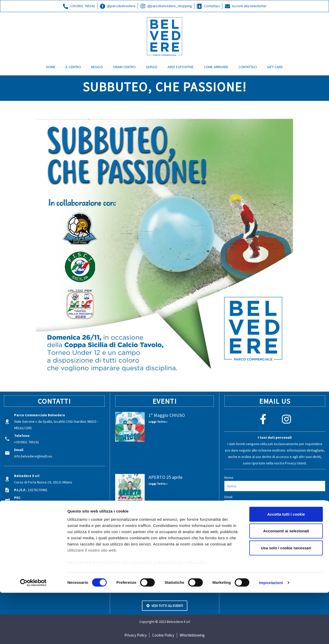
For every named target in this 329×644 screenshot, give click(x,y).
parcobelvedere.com (30, 518)
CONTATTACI (248, 67)
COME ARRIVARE (216, 67)
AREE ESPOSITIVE (181, 67)
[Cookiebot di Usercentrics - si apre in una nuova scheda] (33, 634)
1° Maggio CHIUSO (167, 415)
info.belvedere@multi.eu (33, 456)
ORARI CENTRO (124, 67)
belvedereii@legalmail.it (33, 504)
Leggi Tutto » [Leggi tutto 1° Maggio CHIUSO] (158, 422)
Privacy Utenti (295, 463)
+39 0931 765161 (27, 442)
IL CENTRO (73, 67)
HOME (51, 67)
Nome (229, 478)
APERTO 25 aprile (166, 477)
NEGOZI (97, 67)
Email (229, 497)
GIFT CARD (275, 67)
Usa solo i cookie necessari (286, 599)
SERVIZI (152, 67)
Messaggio (233, 516)
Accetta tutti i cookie (286, 565)
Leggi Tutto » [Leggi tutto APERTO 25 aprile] (158, 484)
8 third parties (107, 614)
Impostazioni (271, 634)
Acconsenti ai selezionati (286, 582)
